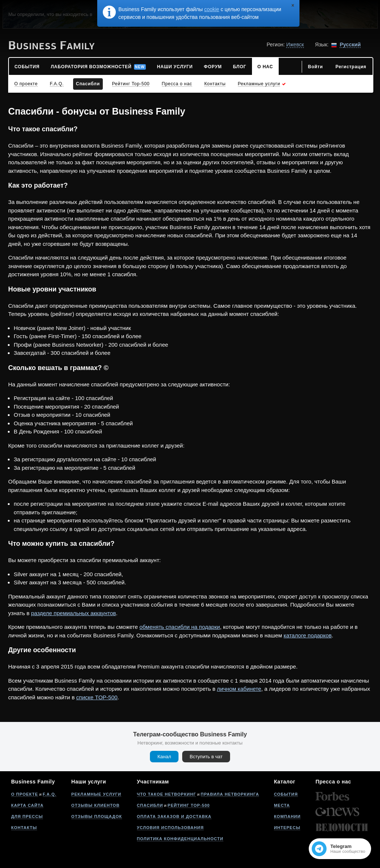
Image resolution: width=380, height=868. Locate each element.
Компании (287, 816)
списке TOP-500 (97, 697)
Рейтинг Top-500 (189, 805)
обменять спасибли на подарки (180, 627)
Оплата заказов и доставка (174, 816)
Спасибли (150, 805)
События (286, 794)
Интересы (287, 828)
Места (282, 805)
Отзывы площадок (97, 816)
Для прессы (27, 816)
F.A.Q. (50, 794)
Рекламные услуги (96, 794)
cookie (212, 9)
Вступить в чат (206, 757)
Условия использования (170, 828)
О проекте (25, 794)
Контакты (24, 828)
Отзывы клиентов (95, 805)
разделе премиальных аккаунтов (74, 613)
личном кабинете (239, 689)
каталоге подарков (307, 635)
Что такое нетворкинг (167, 794)
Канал (164, 757)
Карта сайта (27, 805)
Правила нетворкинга (230, 794)
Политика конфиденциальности (180, 839)
